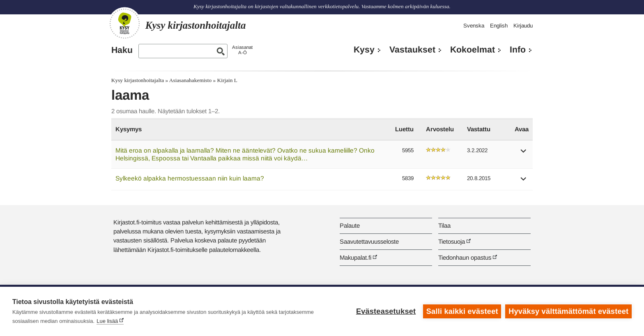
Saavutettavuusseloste (369, 241)
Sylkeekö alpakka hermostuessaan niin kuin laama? (190, 178)
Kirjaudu (523, 26)
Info (518, 50)
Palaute (350, 225)
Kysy (364, 50)
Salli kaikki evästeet (462, 311)
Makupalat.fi (355, 257)
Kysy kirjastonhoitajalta (138, 80)
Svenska (474, 26)
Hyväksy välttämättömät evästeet (568, 311)
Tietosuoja (452, 241)
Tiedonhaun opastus (465, 257)
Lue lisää (107, 321)
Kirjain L (227, 80)
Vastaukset (412, 50)
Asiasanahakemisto (190, 80)
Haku (122, 50)
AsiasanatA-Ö (242, 50)
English (499, 26)
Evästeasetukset (386, 311)
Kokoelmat (473, 50)
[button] (524, 154)
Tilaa (444, 225)
